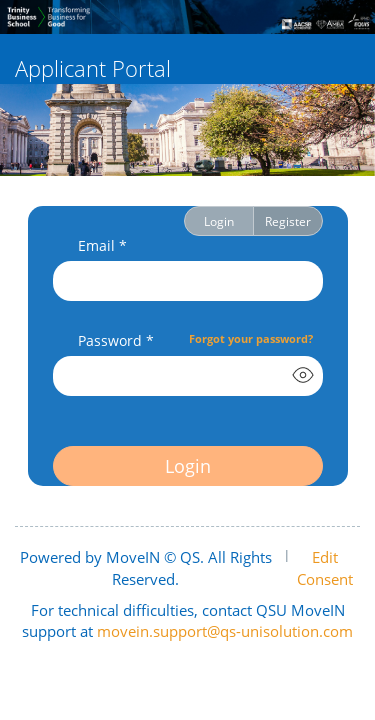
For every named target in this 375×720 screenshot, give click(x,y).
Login (219, 221)
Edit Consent (325, 567)
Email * (102, 245)
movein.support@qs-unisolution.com (225, 631)
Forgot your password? (251, 338)
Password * (116, 340)
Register (288, 221)
